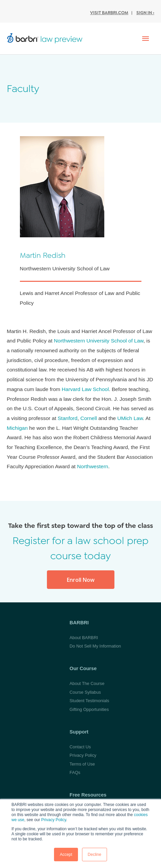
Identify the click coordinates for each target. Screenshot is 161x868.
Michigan (17, 428)
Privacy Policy (54, 820)
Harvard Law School (85, 389)
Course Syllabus (85, 692)
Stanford (68, 418)
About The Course (87, 683)
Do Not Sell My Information (95, 646)
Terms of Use (82, 764)
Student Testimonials (89, 701)
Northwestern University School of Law (99, 341)
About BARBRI (84, 638)
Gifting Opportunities (89, 709)
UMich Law (130, 418)
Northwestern (92, 466)
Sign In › (145, 13)
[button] (81, 580)
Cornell (89, 418)
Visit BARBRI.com (109, 13)
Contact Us (80, 747)
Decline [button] (95, 855)
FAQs (75, 772)
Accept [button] (66, 855)
